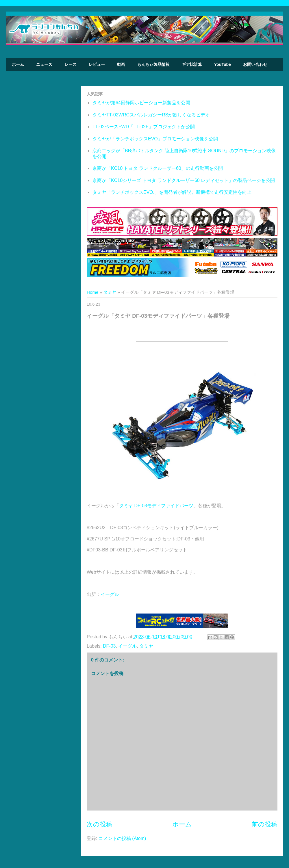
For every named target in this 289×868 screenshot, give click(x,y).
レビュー (97, 64)
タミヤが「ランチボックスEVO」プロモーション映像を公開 (155, 139)
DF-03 (109, 646)
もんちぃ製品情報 (153, 64)
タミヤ (110, 292)
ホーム (18, 64)
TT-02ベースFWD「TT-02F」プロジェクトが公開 (144, 127)
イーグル (110, 594)
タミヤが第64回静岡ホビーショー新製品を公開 (141, 103)
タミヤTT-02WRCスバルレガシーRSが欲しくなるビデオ (151, 115)
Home (93, 292)
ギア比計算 (192, 64)
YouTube (223, 64)
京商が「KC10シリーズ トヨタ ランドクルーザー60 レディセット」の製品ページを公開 (184, 180)
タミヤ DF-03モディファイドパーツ (156, 506)
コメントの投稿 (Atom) (122, 838)
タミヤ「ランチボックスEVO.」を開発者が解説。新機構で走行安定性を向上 (172, 192)
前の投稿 (265, 824)
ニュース (44, 64)
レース (71, 64)
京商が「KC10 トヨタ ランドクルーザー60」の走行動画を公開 (158, 168)
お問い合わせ (255, 64)
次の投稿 (100, 824)
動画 (121, 64)
